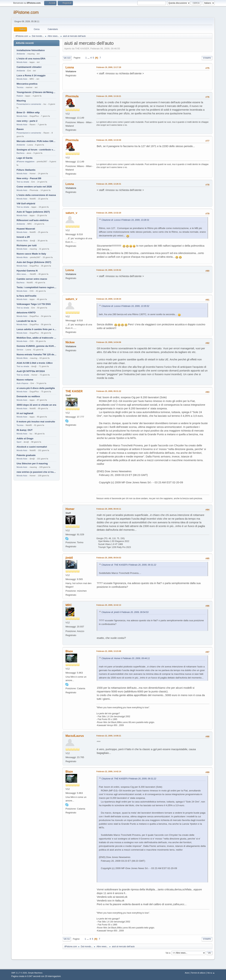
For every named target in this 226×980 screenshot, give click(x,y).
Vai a (168, 953)
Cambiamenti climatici (29, 67)
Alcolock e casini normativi (32, 447)
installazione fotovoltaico (31, 50)
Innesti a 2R (23, 237)
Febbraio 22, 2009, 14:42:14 (109, 771)
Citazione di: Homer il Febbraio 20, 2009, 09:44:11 (126, 658)
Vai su (67, 939)
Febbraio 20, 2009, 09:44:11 (109, 509)
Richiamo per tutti (27, 245)
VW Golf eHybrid (26, 204)
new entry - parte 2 (27, 121)
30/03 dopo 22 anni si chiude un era (36, 405)
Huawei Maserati (26, 229)
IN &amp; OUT (25, 430)
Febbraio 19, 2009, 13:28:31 (109, 184)
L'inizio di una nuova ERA (31, 59)
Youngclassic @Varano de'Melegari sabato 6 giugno (37, 92)
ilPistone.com (26, 12)
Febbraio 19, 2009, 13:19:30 (109, 140)
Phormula (72, 96)
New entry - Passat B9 (29, 178)
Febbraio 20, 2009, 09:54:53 (109, 558)
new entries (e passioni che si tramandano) (37, 472)
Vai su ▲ (211, 973)
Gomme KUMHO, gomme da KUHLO (37, 346)
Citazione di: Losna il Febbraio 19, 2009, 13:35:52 (125, 306)
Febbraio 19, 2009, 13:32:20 (109, 213)
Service (20, 350)
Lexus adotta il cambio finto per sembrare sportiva (37, 329)
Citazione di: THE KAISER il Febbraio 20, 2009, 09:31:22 (129, 565)
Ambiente (21, 54)
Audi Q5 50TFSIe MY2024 (31, 371)
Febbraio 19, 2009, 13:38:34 (109, 299)
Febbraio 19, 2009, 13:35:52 (109, 270)
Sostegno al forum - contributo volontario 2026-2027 (37, 150)
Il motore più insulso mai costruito (36, 422)
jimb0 (69, 558)
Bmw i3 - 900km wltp (28, 112)
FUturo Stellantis (26, 170)
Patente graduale (26, 455)
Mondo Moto (22, 241)
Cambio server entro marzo (32, 279)
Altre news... (22, 274)
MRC (69, 605)
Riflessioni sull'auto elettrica (32, 220)
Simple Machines (35, 973)
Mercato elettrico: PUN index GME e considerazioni (37, 141)
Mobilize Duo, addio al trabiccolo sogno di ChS (37, 338)
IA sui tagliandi (25, 413)
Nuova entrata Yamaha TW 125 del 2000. (37, 354)
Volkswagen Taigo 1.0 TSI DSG (34, 304)
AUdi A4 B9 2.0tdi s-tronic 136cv (35, 363)
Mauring (21, 101)
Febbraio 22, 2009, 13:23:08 (109, 651)
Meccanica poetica (27, 84)
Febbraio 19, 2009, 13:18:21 (109, 96)
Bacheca (20, 153)
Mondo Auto (22, 62)
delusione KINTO (26, 313)
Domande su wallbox (28, 396)
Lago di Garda (25, 158)
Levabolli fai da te (26, 321)
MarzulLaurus (75, 736)
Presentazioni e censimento (29, 104)
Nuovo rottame (25, 380)
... (89, 58)
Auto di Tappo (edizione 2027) (33, 212)
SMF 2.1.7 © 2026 (19, 973)
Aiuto (187, 973)
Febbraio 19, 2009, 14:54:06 (109, 342)
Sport (19, 442)
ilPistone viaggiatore (26, 162)
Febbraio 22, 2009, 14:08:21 (109, 736)
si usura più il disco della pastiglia (36, 388)
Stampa (207, 58)
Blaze (69, 651)
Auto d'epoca (22, 383)
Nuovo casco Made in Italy (31, 254)
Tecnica (20, 87)
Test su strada (23, 182)
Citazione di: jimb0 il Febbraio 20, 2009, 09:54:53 (125, 612)
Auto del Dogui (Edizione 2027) (34, 262)
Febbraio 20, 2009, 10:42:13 (109, 605)
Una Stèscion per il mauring (32, 463)
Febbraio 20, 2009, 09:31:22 (109, 391)
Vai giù (67, 58)
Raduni (20, 96)
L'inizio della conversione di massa (36, 195)
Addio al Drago (25, 438)
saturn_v (71, 213)
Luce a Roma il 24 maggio (31, 75)
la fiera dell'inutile (26, 296)
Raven (20, 129)
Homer (70, 509)
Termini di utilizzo (198, 973)
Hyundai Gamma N (27, 271)
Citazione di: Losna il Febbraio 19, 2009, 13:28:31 (125, 220)
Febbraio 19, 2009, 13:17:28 (109, 67)
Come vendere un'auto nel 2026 (34, 187)
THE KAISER (74, 391)
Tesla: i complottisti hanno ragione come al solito (37, 287)
